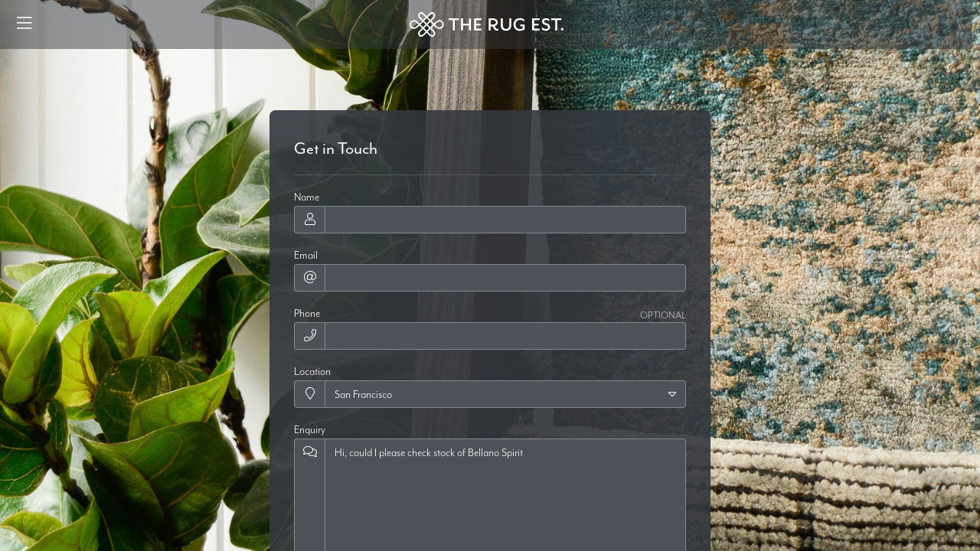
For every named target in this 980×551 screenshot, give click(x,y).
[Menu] (24, 24)
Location (312, 371)
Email (306, 255)
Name (307, 197)
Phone (307, 313)
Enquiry (310, 429)
